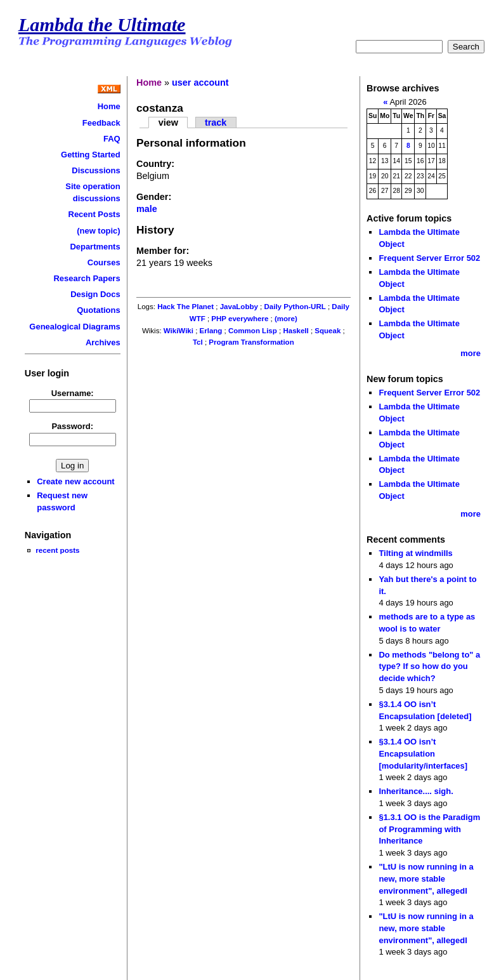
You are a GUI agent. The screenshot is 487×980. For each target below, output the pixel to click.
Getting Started (91, 155)
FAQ (112, 139)
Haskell (295, 331)
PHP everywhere (240, 319)
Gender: (154, 197)
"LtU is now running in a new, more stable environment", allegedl (426, 878)
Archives (103, 342)
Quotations (98, 310)
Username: (73, 393)
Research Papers (87, 278)
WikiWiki (179, 331)
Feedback (101, 123)
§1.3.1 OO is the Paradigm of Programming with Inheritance (429, 829)
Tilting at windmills (415, 553)
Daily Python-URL (295, 307)
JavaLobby (239, 307)
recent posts (57, 550)
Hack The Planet (185, 307)
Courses (104, 262)
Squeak (328, 331)
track (216, 122)
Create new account (75, 481)
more (471, 353)
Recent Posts (94, 214)
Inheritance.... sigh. (416, 791)
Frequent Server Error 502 (429, 258)
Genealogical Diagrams (75, 327)
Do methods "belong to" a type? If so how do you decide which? (429, 666)
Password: (72, 426)
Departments (95, 247)
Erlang (211, 331)
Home (109, 106)
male (147, 209)
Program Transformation (251, 342)
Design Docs (95, 294)
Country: (155, 164)
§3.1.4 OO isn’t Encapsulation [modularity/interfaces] (423, 753)
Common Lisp (253, 331)
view (168, 122)
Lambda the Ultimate (102, 25)
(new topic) (98, 231)
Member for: (163, 251)
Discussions (96, 170)
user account (200, 83)
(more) (286, 319)
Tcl (198, 342)
